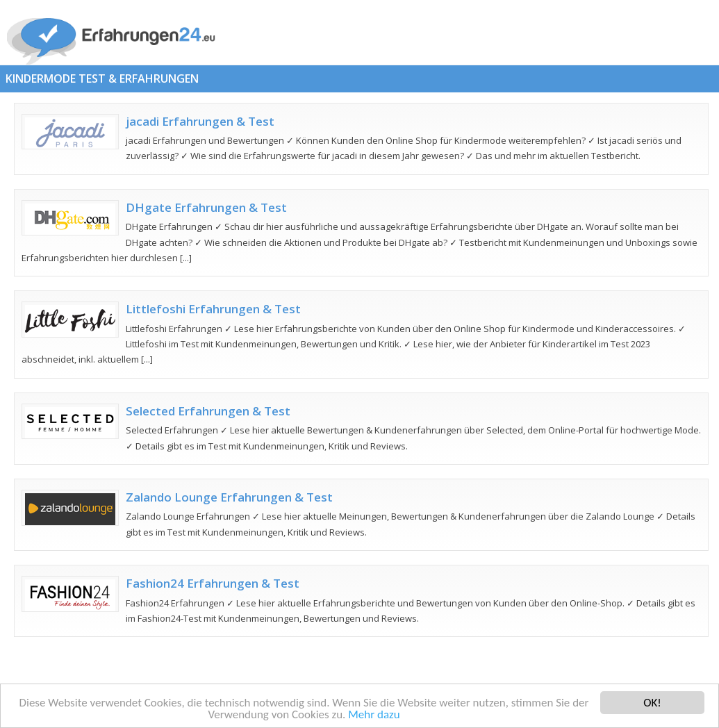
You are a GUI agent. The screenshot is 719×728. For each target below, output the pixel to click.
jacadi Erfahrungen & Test (200, 121)
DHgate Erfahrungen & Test (206, 207)
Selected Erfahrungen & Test (208, 411)
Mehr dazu (374, 716)
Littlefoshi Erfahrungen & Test (213, 309)
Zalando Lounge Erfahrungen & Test (229, 497)
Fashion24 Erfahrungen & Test (213, 583)
